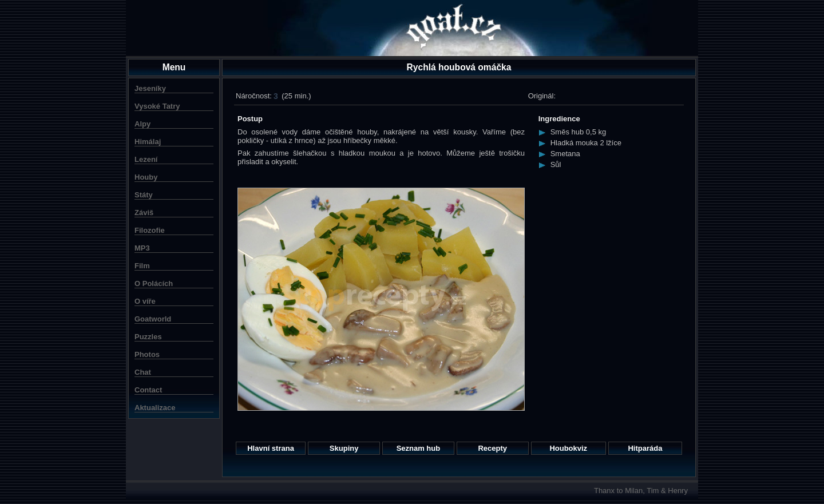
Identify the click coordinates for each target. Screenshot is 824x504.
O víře (145, 301)
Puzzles (148, 337)
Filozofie (150, 230)
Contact (148, 390)
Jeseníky (150, 88)
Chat (143, 372)
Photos (147, 354)
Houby (146, 177)
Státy (144, 195)
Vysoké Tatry (157, 106)
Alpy (142, 124)
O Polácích (154, 283)
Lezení (146, 159)
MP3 (142, 248)
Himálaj (148, 142)
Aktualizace (155, 408)
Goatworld (153, 319)
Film (142, 266)
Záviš (144, 213)
